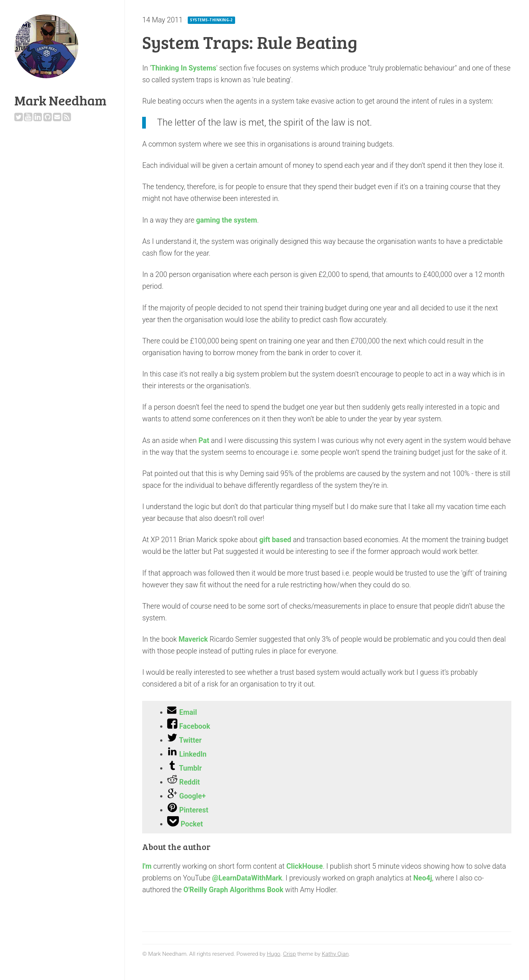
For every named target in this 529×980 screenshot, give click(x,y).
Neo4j (423, 878)
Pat (204, 441)
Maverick (193, 639)
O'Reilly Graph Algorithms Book (233, 890)
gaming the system (227, 220)
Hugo (274, 954)
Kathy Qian (335, 954)
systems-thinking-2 (211, 20)
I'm (147, 866)
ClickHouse (304, 866)
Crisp (289, 954)
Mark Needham (60, 100)
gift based (275, 540)
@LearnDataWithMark (247, 878)
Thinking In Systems (184, 68)
